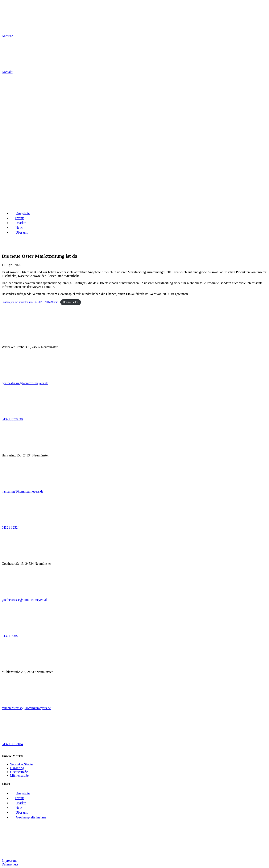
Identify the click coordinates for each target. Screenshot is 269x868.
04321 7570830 (12, 419)
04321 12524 (11, 527)
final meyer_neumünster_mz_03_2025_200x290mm (30, 302)
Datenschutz (10, 864)
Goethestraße (19, 772)
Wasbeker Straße (21, 764)
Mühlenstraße (19, 776)
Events (17, 218)
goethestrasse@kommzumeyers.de (25, 383)
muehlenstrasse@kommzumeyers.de (26, 708)
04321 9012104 (12, 744)
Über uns (19, 232)
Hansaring (17, 768)
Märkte (18, 223)
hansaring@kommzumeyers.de (22, 491)
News (17, 228)
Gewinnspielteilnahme (28, 817)
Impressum (9, 861)
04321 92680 (11, 636)
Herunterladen (71, 302)
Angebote (20, 213)
